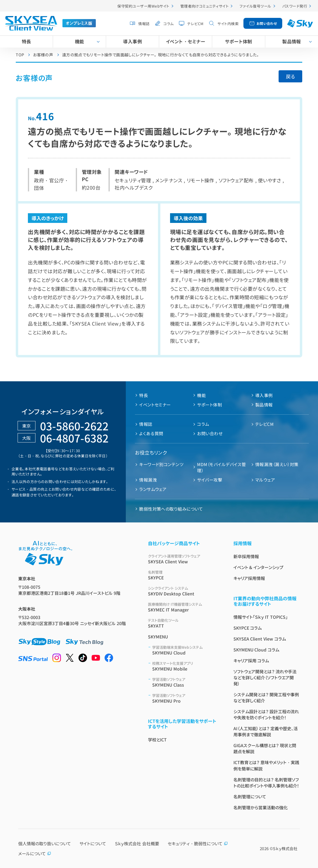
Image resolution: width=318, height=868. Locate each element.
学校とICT (157, 740)
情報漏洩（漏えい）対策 (277, 464)
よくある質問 (151, 433)
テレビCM (195, 23)
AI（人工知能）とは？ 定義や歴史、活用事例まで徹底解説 (266, 731)
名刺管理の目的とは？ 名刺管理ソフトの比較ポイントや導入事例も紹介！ (266, 783)
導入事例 (132, 41)
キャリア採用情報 (249, 578)
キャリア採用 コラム (251, 661)
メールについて (35, 853)
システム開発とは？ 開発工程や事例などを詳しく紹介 (266, 697)
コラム (168, 23)
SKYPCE (183, 575)
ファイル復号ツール (255, 6)
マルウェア (265, 480)
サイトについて (93, 843)
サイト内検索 (228, 23)
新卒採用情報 (246, 556)
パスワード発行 (295, 6)
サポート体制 (239, 41)
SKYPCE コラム (248, 628)
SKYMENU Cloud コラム (256, 650)
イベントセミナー (155, 405)
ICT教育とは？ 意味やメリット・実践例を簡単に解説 (266, 765)
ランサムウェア (153, 489)
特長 (27, 41)
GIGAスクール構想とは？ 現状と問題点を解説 (265, 748)
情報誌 (144, 23)
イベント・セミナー (186, 41)
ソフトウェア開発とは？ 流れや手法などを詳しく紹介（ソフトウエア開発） (265, 678)
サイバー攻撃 (210, 480)
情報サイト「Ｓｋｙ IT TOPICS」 (261, 617)
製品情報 (292, 41)
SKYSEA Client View (183, 559)
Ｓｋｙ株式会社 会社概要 (137, 843)
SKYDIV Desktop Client (183, 591)
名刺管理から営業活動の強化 (261, 807)
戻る (290, 76)
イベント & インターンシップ (259, 567)
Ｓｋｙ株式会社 (285, 848)
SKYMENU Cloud (186, 650)
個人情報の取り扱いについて (45, 843)
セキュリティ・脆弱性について (198, 843)
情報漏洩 (148, 480)
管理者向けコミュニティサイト (205, 6)
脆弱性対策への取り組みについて (171, 509)
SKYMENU (158, 637)
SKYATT (183, 623)
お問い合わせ (267, 23)
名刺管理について (250, 797)
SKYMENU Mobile (186, 666)
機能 (80, 41)
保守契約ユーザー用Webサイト (143, 6)
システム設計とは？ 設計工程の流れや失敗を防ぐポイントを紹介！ (266, 714)
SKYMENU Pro (186, 698)
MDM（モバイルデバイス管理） (221, 467)
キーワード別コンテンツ (161, 464)
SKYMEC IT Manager (183, 607)
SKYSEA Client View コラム (260, 639)
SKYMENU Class (186, 682)
